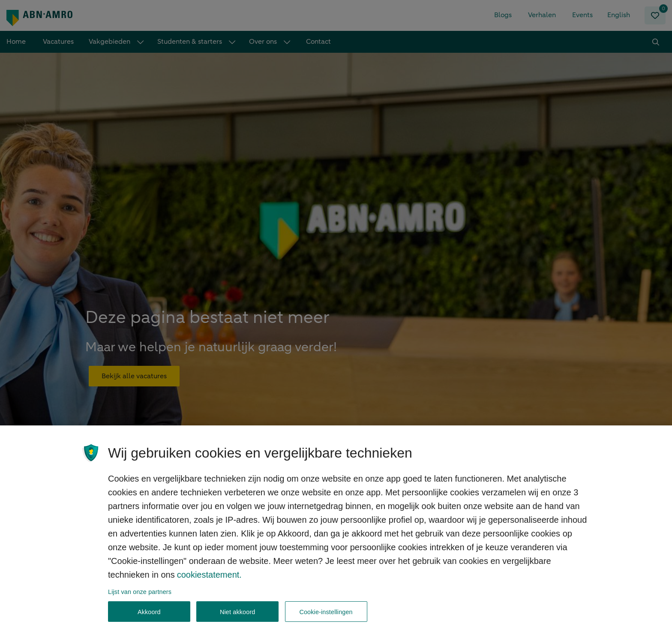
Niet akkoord (238, 618)
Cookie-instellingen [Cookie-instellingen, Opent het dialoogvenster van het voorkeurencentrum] (326, 618)
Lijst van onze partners (140, 598)
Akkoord (149, 618)
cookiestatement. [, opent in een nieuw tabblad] (209, 581)
